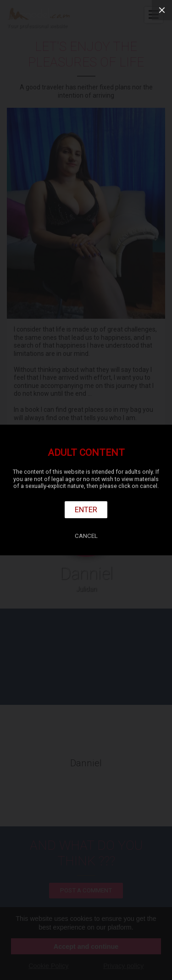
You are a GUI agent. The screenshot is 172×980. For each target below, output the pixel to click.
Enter (86, 509)
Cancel (86, 536)
